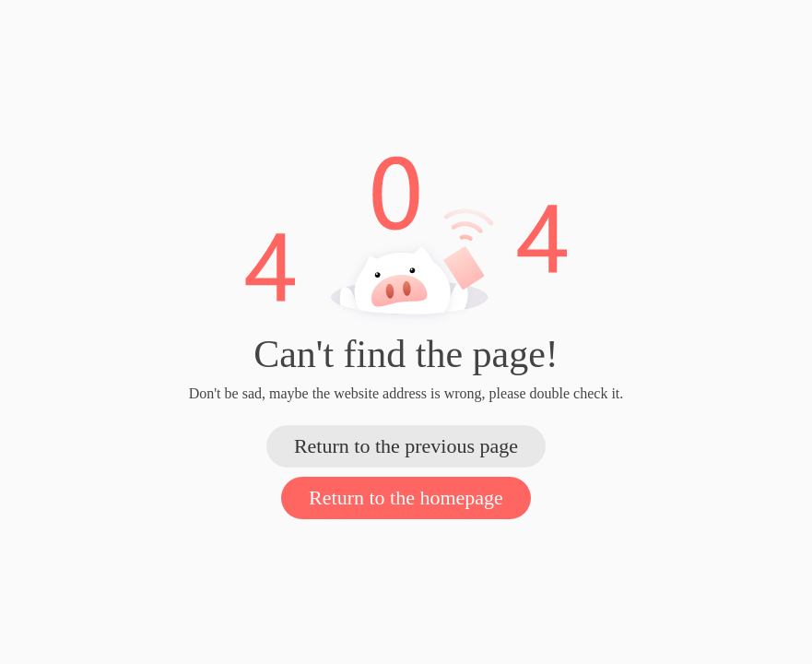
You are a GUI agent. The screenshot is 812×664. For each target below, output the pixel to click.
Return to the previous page (406, 446)
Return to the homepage (406, 498)
